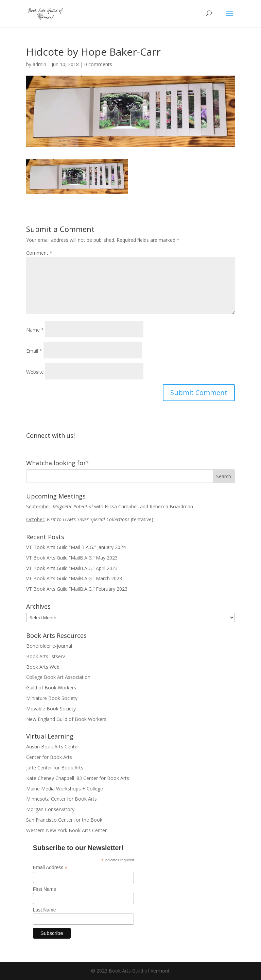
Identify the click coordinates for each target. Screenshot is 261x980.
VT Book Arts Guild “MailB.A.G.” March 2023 (74, 578)
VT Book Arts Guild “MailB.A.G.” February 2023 (77, 589)
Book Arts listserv (46, 656)
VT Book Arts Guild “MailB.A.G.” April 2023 (72, 568)
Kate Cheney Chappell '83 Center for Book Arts (78, 778)
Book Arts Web (43, 667)
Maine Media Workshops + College (65, 789)
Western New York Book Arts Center (66, 830)
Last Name (45, 910)
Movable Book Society (51, 709)
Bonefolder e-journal (49, 646)
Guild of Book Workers (51, 688)
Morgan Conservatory (50, 809)
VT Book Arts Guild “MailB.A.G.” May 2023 (72, 558)
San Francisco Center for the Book (64, 820)
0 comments (98, 64)
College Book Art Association (58, 677)
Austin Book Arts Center (53, 747)
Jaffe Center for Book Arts (55, 768)
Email (34, 351)
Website (35, 372)
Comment (39, 253)
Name (35, 330)
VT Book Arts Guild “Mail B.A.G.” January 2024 (76, 547)
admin (39, 64)
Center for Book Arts (49, 757)
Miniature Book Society (52, 698)
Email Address (50, 868)
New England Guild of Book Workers (66, 719)
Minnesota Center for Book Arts (62, 799)
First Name (45, 889)
